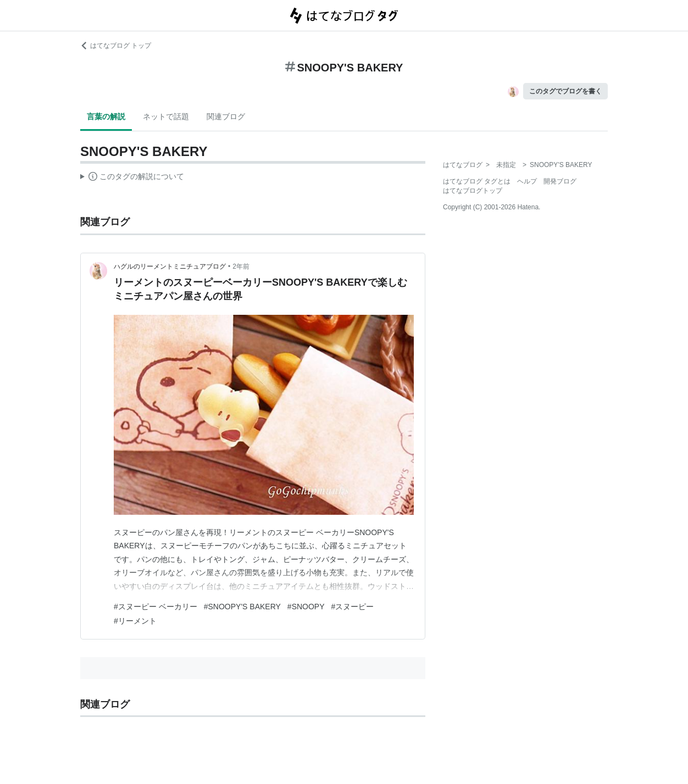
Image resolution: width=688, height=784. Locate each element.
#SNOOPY (306, 607)
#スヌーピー (353, 607)
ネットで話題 (166, 116)
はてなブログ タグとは (477, 181)
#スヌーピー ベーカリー (156, 607)
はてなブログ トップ (116, 46)
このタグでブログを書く (565, 91)
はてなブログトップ (473, 191)
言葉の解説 (106, 116)
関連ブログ (226, 116)
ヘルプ (527, 181)
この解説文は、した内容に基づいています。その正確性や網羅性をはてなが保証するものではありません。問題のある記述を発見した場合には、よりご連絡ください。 (132, 178)
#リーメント (135, 621)
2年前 (241, 266)
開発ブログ (560, 181)
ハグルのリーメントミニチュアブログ (170, 266)
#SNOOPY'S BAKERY (242, 607)
